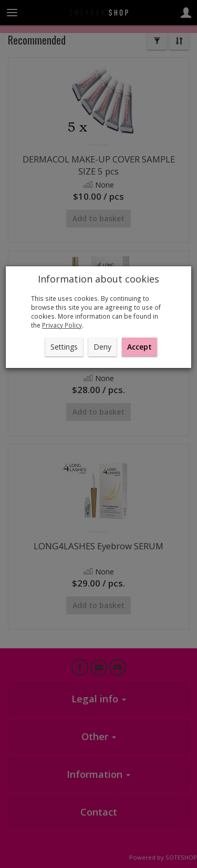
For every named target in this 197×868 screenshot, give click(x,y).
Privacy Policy (62, 325)
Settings (64, 347)
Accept (139, 347)
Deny (102, 347)
